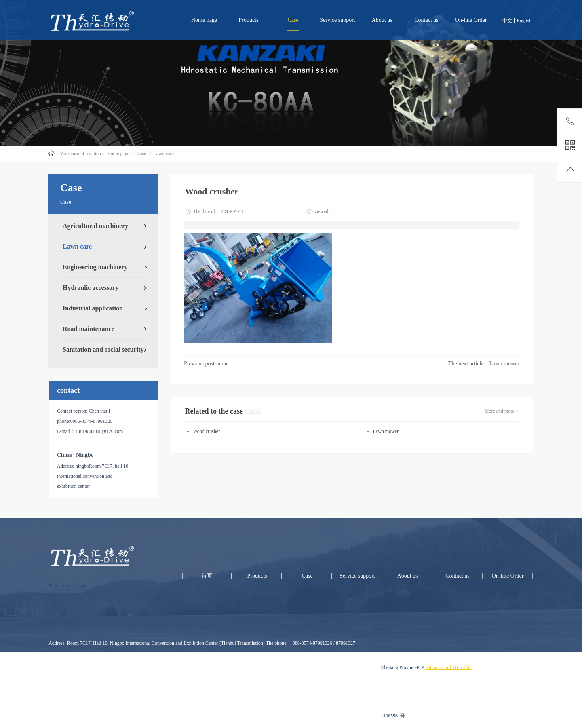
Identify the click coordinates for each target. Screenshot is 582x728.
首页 (207, 576)
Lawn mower (386, 431)
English (524, 21)
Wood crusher (207, 431)
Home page (204, 20)
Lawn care (163, 154)
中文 (507, 21)
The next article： (484, 364)
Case (141, 154)
